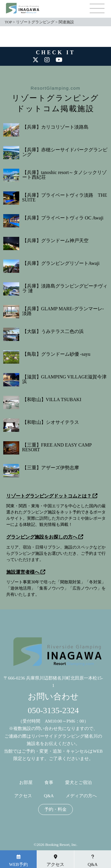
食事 (49, 783)
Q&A (49, 796)
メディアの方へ (81, 796)
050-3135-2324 (53, 710)
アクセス (23, 796)
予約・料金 (55, 809)
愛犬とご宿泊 (78, 783)
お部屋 (26, 783)
